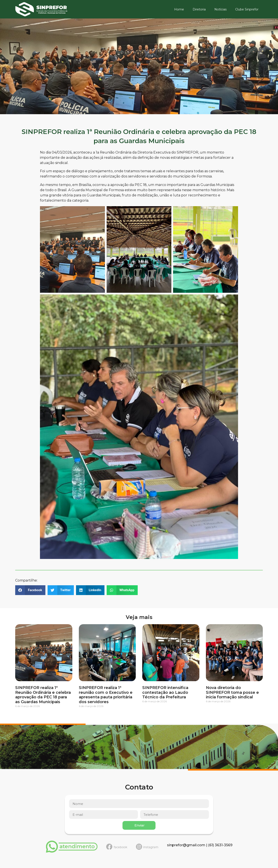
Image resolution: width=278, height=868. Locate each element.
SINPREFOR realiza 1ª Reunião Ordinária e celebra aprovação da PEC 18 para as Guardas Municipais (43, 695)
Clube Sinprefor (247, 9)
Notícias (220, 9)
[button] (30, 590)
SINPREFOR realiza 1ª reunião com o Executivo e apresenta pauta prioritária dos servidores (106, 695)
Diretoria (199, 9)
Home (179, 9)
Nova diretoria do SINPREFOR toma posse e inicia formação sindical (232, 692)
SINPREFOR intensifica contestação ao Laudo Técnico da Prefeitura (165, 692)
